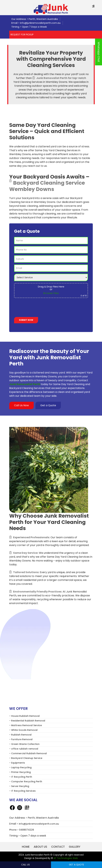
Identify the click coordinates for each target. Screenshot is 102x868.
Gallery (75, 847)
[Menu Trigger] (93, 6)
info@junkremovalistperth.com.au (40, 23)
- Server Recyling (19, 786)
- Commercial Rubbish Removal (28, 753)
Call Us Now (21, 405)
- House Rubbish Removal (24, 716)
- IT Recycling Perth (21, 777)
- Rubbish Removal (20, 735)
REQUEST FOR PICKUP (22, 35)
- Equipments (17, 763)
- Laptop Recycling (20, 767)
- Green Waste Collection (24, 744)
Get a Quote (48, 405)
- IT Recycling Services (22, 791)
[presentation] (39, 308)
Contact (58, 847)
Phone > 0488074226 (22, 830)
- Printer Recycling (20, 772)
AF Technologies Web (66, 858)
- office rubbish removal (24, 749)
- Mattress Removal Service (25, 725)
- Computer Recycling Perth (26, 781)
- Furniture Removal (21, 739)
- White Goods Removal (23, 730)
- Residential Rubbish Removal (27, 721)
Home (26, 847)
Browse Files (51, 293)
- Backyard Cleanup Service (26, 758)
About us (40, 847)
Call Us (25, 865)
